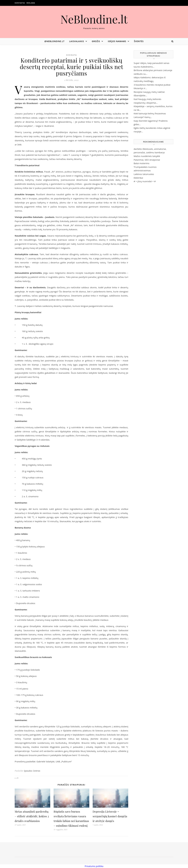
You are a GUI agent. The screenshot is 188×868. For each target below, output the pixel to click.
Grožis (96, 41)
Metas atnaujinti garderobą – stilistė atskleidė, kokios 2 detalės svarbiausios (32, 816)
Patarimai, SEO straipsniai (147, 160)
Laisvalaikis (77, 41)
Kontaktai (20, 3)
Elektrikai (138, 178)
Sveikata (71, 55)
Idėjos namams (117, 41)
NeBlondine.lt (94, 19)
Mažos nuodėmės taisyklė (147, 156)
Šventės (139, 41)
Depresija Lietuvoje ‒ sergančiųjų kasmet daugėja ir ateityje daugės (110, 816)
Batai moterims (142, 163)
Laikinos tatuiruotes (144, 174)
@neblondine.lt (54, 41)
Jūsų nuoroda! (145, 181)
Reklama (31, 3)
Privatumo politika (94, 866)
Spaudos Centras (32, 771)
